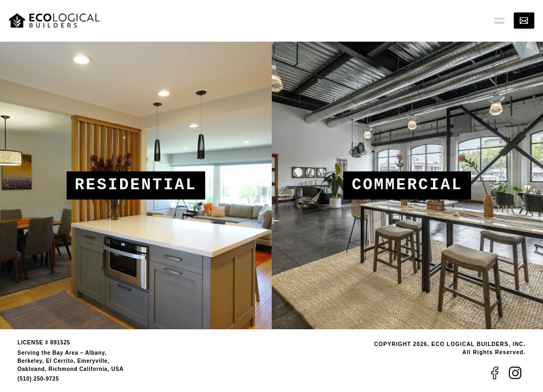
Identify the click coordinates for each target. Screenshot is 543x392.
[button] (500, 21)
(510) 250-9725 (38, 379)
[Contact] (524, 21)
